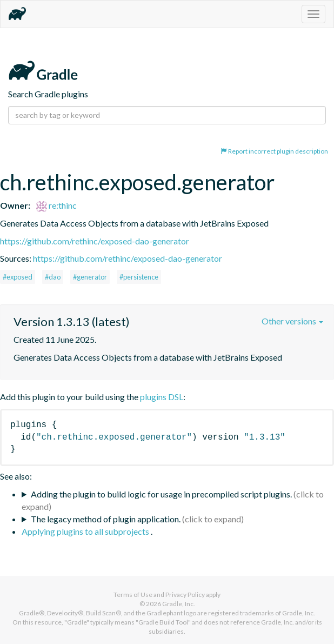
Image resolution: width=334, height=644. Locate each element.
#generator (90, 277)
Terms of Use (133, 595)
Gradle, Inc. (179, 604)
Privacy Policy (185, 595)
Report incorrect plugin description (274, 151)
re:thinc (56, 205)
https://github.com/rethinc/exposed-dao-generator (95, 241)
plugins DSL (162, 397)
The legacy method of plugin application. (106, 519)
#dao (53, 277)
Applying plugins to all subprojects (86, 531)
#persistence (139, 277)
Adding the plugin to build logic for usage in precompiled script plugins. (161, 494)
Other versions (292, 321)
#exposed (18, 277)
